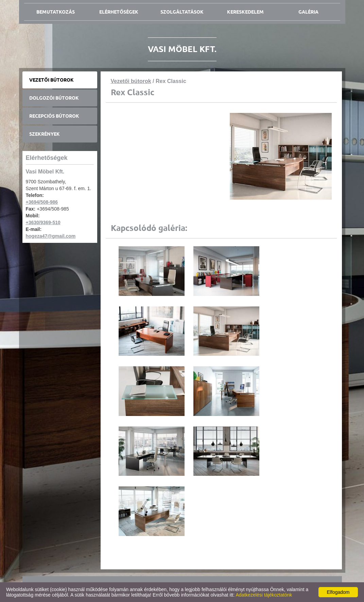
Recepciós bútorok (54, 116)
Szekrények (45, 134)
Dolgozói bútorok (54, 98)
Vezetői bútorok (51, 80)
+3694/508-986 (42, 202)
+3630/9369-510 (43, 222)
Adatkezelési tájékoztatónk (264, 595)
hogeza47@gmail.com (51, 236)
